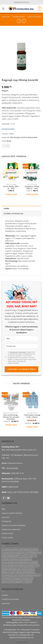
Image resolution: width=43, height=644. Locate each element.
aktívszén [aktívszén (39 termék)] (11, 549)
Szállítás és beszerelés (10, 599)
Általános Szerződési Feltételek (14, 525)
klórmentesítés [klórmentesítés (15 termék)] (26, 566)
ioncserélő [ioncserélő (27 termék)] (30, 562)
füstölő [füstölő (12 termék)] (24, 559)
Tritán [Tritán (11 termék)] (12, 578)
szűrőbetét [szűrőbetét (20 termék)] (6, 578)
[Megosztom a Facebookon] (4, 146)
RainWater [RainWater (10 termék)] (31, 572)
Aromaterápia (19, 17)
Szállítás (5, 595)
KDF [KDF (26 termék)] (36, 562)
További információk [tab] (13, 214)
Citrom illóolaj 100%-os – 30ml (11, 187)
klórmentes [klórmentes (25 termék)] (16, 566)
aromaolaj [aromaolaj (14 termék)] (16, 553)
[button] (3, 9)
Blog (3, 509)
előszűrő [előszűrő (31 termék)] (17, 559)
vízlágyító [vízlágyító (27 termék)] (17, 582)
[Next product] (19, 21)
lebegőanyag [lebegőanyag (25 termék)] (6, 569)
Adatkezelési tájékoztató (11, 529)
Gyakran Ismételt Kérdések (12, 513)
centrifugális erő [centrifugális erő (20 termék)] (31, 556)
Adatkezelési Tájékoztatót (18, 352)
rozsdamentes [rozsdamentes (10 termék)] (7, 575)
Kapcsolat (5, 517)
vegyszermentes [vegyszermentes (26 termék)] (21, 578)
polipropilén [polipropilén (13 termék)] (22, 572)
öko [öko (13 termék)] (31, 582)
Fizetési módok (7, 538)
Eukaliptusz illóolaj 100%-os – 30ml (32, 187)
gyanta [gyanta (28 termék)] (29, 559)
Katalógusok (6, 521)
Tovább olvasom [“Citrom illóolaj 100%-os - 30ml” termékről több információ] (11, 194)
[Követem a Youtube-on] (8, 498)
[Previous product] (24, 21)
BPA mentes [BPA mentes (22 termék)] (21, 556)
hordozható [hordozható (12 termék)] (16, 562)
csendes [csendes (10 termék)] (10, 559)
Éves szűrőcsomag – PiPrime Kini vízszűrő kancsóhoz (11, 417)
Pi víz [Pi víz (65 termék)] (16, 572)
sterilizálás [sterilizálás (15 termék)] (26, 575)
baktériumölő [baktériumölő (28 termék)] (37, 553)
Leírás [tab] (6, 208)
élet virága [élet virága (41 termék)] (25, 582)
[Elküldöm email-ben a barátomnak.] (8, 146)
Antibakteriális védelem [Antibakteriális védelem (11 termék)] (30, 549)
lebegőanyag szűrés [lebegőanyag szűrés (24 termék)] (18, 569)
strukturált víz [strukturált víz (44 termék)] (36, 575)
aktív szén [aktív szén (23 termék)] (18, 549)
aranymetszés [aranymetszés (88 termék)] (7, 553)
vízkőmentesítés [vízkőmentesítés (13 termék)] (7, 582)
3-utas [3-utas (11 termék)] (4, 549)
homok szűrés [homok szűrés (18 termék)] (7, 562)
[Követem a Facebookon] (4, 498)
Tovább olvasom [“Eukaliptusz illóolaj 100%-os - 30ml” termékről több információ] (32, 194)
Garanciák (6, 603)
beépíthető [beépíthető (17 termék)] (6, 556)
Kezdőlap (6, 17)
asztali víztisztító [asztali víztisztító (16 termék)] (26, 553)
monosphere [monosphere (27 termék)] (30, 569)
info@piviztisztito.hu (21, 2)
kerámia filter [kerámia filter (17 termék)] (6, 566)
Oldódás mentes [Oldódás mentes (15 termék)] (7, 572)
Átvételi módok (7, 533)
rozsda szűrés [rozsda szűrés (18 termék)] (17, 575)
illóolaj (9, 141)
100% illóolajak (34, 17)
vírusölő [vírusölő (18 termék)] (30, 578)
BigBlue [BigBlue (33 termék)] (13, 556)
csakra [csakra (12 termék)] (4, 559)
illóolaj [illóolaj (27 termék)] (23, 562)
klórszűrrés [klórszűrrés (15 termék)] (35, 566)
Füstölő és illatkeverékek (29, 137)
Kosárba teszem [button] (11, 425)
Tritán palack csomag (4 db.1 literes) (32, 416)
